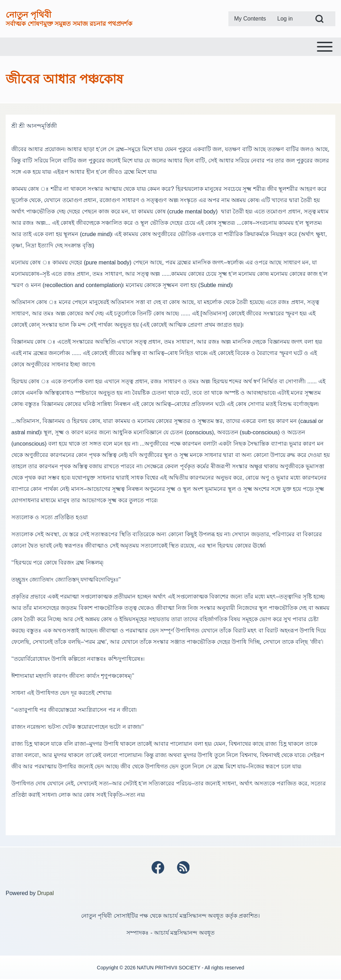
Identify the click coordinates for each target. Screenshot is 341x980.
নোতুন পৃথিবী (29, 15)
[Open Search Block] (319, 19)
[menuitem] (250, 19)
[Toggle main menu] (170, 47)
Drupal (46, 894)
